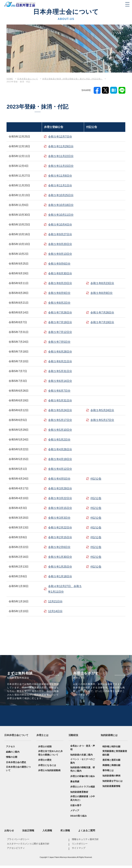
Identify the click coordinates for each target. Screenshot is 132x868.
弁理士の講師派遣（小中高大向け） (83, 801)
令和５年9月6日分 (59, 264)
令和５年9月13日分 (60, 254)
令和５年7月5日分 (59, 342)
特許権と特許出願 (111, 749)
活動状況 (73, 738)
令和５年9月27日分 (60, 234)
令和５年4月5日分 (59, 479)
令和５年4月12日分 (60, 469)
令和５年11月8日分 (60, 176)
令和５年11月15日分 (61, 166)
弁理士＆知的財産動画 (49, 773)
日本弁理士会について (16, 738)
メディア (75, 813)
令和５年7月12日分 (60, 332)
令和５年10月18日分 (61, 205)
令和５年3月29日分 (60, 488)
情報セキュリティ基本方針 (85, 842)
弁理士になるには (47, 768)
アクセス (10, 749)
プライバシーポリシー (18, 842)
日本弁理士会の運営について (18, 771)
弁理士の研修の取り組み (83, 779)
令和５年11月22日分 (61, 156)
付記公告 (96, 479)
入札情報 (47, 833)
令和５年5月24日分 (60, 410)
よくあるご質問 (87, 833)
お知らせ (9, 833)
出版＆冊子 (76, 808)
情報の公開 (12, 760)
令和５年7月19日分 (60, 322)
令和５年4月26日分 (60, 449)
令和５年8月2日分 (59, 303)
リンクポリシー (80, 846)
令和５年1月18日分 (60, 576)
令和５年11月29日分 (61, 146)
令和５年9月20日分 (60, 244)
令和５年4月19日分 (60, 459)
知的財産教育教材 (79, 794)
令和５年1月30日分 (60, 557)
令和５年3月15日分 (60, 508)
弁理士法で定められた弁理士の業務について (50, 755)
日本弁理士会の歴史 (16, 765)
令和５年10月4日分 (60, 225)
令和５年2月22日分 (60, 528)
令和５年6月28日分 (60, 352)
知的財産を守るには (112, 783)
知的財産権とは (109, 738)
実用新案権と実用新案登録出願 (115, 755)
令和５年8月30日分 (60, 273)
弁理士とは (42, 738)
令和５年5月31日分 (60, 371)
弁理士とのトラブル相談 (83, 789)
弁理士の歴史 (45, 762)
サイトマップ (79, 850)
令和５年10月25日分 (61, 195)
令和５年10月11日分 (61, 215)
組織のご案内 (13, 754)
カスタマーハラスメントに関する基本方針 (28, 846)
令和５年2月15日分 (60, 537)
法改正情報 (28, 833)
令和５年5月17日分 (60, 420)
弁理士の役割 (45, 749)
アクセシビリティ (16, 850)
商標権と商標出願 (111, 768)
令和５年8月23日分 (60, 283)
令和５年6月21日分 (60, 361)
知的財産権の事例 (111, 778)
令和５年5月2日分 (59, 440)
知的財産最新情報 (111, 789)
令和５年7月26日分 (60, 313)
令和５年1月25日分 (60, 567)
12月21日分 (55, 601)
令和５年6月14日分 (60, 381)
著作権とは (108, 773)
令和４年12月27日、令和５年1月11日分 (65, 589)
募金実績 (75, 784)
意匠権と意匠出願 (111, 762)
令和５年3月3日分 (59, 518)
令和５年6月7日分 (59, 391)
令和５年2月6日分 (59, 547)
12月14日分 (55, 611)
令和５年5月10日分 (60, 430)
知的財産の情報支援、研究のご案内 (83, 772)
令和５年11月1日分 (60, 185)
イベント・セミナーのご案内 (83, 763)
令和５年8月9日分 (59, 293)
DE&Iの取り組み (79, 818)
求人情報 (65, 833)
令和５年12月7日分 (60, 137)
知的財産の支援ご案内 (81, 757)
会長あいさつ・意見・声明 (83, 750)
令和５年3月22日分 (60, 498)
